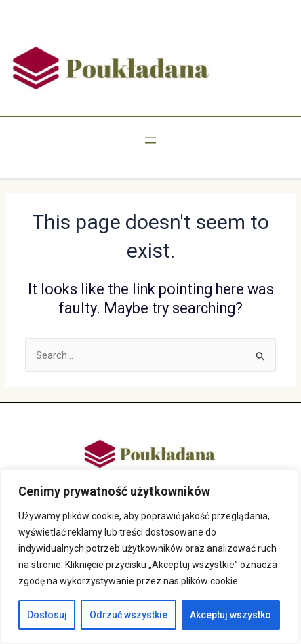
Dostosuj (47, 615)
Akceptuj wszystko (230, 615)
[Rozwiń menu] (150, 140)
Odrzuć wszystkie (128, 615)
